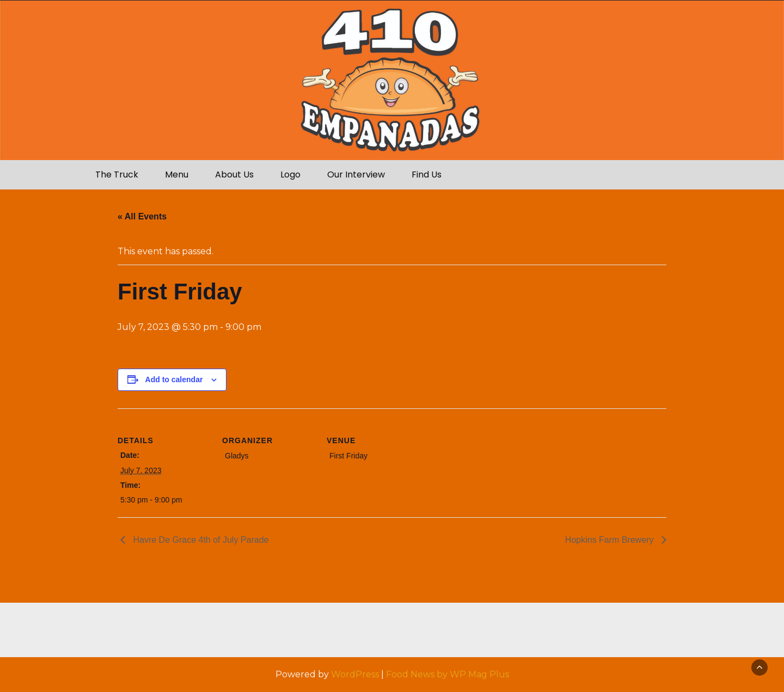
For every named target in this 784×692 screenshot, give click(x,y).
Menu (177, 174)
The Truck (117, 174)
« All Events (142, 216)
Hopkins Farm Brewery (611, 540)
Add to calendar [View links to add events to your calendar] (174, 379)
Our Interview (356, 174)
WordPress (355, 674)
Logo (290, 174)
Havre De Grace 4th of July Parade (200, 540)
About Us (234, 174)
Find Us (427, 174)
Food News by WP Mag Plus (448, 674)
